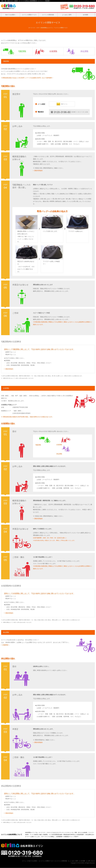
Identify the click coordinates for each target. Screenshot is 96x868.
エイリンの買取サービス (29, 15)
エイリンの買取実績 (48, 15)
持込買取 (76, 51)
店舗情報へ (5, 645)
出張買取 (45, 51)
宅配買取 (14, 51)
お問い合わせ (91, 861)
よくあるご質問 (67, 15)
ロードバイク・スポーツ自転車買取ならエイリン (41, 28)
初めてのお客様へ (10, 15)
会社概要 (85, 15)
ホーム (24, 861)
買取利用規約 (38, 171)
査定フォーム (62, 104)
